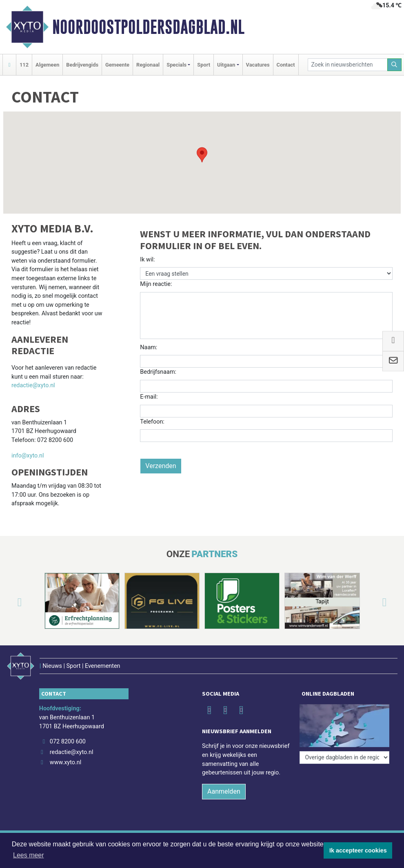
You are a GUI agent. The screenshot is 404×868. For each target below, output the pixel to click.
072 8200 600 (68, 742)
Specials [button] (176, 65)
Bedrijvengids (82, 65)
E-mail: (149, 397)
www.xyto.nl (65, 762)
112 (24, 65)
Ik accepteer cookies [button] (358, 850)
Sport (204, 65)
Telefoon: (152, 422)
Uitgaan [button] (226, 65)
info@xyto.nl (28, 456)
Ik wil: (147, 260)
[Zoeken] (395, 65)
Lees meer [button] (29, 855)
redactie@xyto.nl (33, 385)
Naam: (149, 347)
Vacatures (258, 65)
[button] (202, 155)
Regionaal (148, 65)
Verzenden (161, 466)
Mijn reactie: (156, 284)
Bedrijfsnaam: (158, 372)
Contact (286, 65)
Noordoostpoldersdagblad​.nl (148, 27)
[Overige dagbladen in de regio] (344, 758)
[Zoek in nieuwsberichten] (348, 65)
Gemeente (117, 65)
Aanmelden (224, 791)
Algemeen (47, 65)
